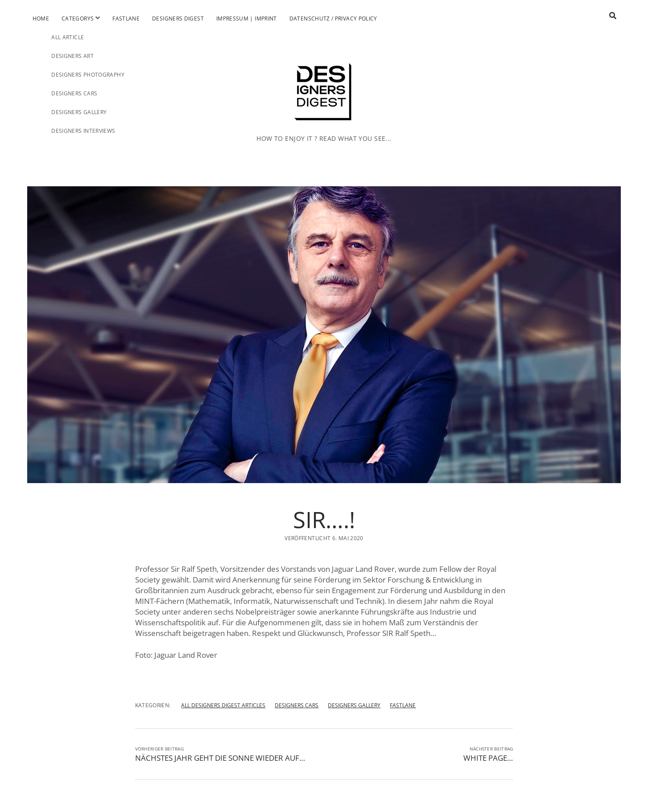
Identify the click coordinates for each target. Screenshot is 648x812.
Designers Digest (178, 18)
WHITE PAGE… (488, 758)
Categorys (78, 18)
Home (41, 18)
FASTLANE (403, 705)
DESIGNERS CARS (297, 705)
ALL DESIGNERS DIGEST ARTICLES (223, 705)
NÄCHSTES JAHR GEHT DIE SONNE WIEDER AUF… (220, 758)
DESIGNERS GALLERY (354, 705)
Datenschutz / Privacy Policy (333, 18)
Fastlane (126, 18)
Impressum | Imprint (247, 18)
